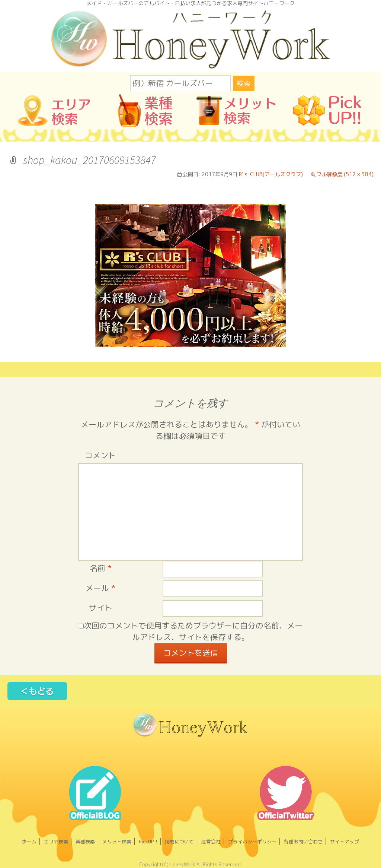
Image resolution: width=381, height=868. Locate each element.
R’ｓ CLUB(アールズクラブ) (271, 174)
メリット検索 (117, 842)
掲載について (179, 842)
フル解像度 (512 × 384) (345, 174)
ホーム (29, 842)
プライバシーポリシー (252, 842)
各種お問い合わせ (303, 842)
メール (100, 588)
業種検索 (85, 842)
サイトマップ (345, 842)
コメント (100, 455)
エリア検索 (56, 842)
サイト (101, 608)
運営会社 (211, 842)
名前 (101, 568)
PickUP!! (148, 842)
